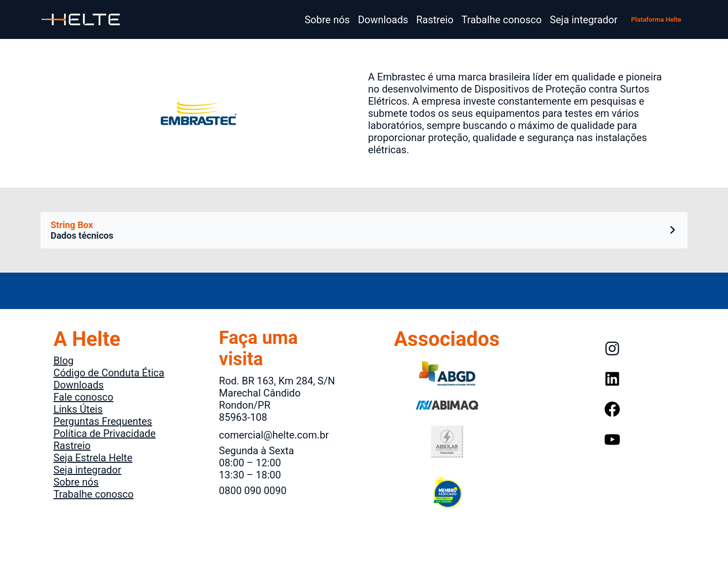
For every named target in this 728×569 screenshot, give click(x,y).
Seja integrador (87, 470)
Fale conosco (84, 397)
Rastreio (72, 446)
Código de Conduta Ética (109, 373)
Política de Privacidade (105, 433)
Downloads (79, 385)
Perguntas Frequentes (103, 421)
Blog (64, 361)
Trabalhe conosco (94, 494)
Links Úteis (78, 409)
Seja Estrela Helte (93, 458)
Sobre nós (76, 482)
